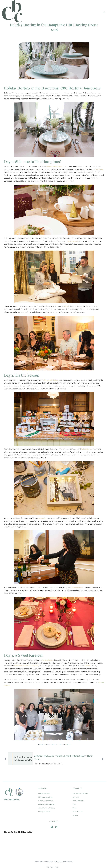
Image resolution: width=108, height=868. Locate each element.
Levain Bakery (48, 660)
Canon (87, 666)
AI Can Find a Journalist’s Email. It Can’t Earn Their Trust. (66, 757)
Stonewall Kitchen (51, 380)
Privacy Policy (53, 865)
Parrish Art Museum (55, 166)
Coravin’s (42, 518)
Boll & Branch (73, 241)
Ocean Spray (77, 588)
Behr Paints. (86, 449)
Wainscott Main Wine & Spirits (26, 666)
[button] (104, 11)
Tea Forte (99, 169)
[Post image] (21, 759)
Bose (66, 306)
